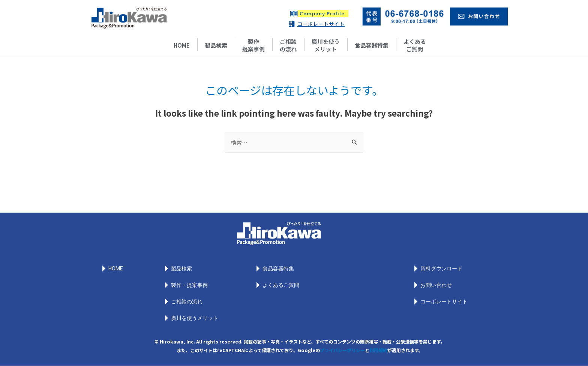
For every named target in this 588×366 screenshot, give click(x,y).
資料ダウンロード (441, 268)
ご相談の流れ (288, 45)
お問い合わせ (436, 285)
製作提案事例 (253, 45)
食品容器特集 (372, 45)
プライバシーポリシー (342, 350)
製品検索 (216, 45)
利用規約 (378, 350)
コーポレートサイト (321, 24)
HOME (182, 45)
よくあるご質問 (415, 45)
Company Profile (322, 13)
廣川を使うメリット (326, 45)
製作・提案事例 (189, 285)
